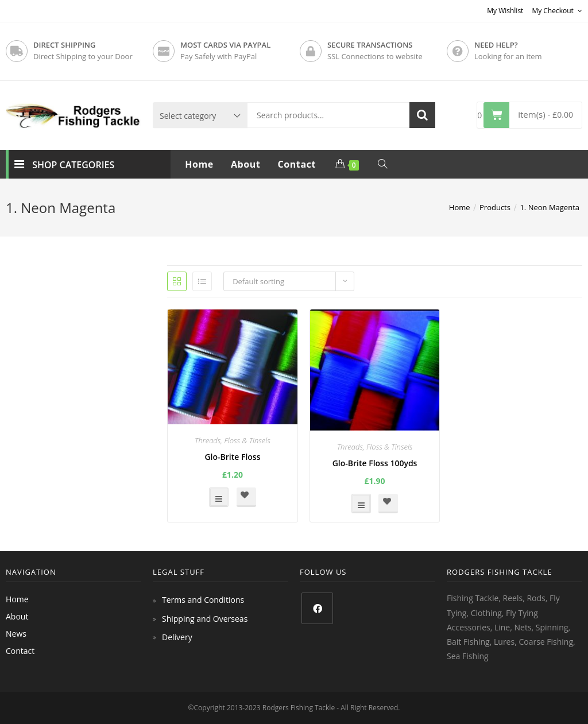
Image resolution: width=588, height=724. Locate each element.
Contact (20, 651)
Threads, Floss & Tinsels (233, 440)
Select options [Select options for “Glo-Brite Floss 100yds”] (361, 504)
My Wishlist (505, 11)
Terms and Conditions (203, 600)
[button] (246, 497)
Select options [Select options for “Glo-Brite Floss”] (219, 497)
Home (17, 599)
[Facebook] (317, 608)
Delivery (177, 637)
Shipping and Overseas (205, 619)
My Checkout (557, 11)
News (16, 634)
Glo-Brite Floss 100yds (375, 463)
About (17, 616)
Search (422, 115)
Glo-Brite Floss (232, 457)
